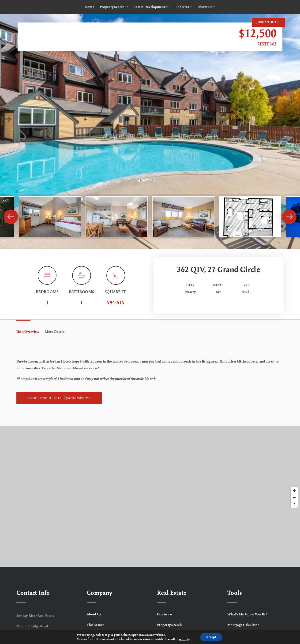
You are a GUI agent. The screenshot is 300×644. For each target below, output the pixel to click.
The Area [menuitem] (184, 7)
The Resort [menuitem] (95, 625)
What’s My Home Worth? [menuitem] (247, 614)
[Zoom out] (294, 497)
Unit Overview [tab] (28, 332)
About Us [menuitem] (207, 7)
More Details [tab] (55, 332)
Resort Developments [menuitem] (151, 7)
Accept (211, 637)
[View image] (50, 217)
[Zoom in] (294, 491)
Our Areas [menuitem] (165, 614)
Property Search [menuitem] (114, 7)
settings (183, 639)
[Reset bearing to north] (294, 504)
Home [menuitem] (89, 7)
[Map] (150, 497)
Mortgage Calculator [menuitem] (243, 625)
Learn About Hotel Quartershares (59, 398)
